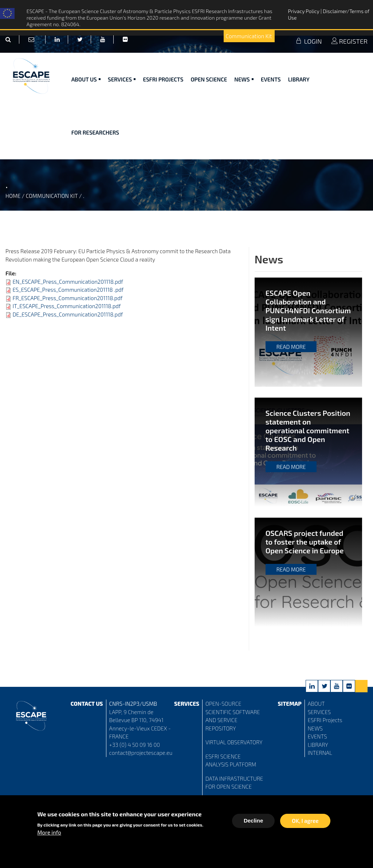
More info (49, 834)
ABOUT (316, 704)
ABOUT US (86, 79)
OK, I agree (305, 823)
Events (271, 79)
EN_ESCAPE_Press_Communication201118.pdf (68, 282)
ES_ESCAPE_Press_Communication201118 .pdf (68, 290)
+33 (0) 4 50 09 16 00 (135, 745)
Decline (253, 822)
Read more (291, 347)
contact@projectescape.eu (141, 753)
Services (122, 79)
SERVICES (319, 712)
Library (299, 79)
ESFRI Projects (163, 79)
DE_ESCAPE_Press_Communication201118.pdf (68, 314)
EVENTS (317, 736)
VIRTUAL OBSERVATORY (234, 742)
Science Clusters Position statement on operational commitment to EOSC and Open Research (308, 430)
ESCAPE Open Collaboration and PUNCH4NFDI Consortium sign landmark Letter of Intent (308, 310)
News (244, 79)
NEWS (315, 728)
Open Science (209, 79)
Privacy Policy (304, 11)
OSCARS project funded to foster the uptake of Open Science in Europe (305, 542)
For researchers (95, 132)
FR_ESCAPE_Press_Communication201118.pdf (67, 298)
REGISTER (349, 41)
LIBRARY (318, 745)
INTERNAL (320, 753)
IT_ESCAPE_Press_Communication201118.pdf (66, 306)
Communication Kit (249, 36)
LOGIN (309, 41)
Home (13, 196)
